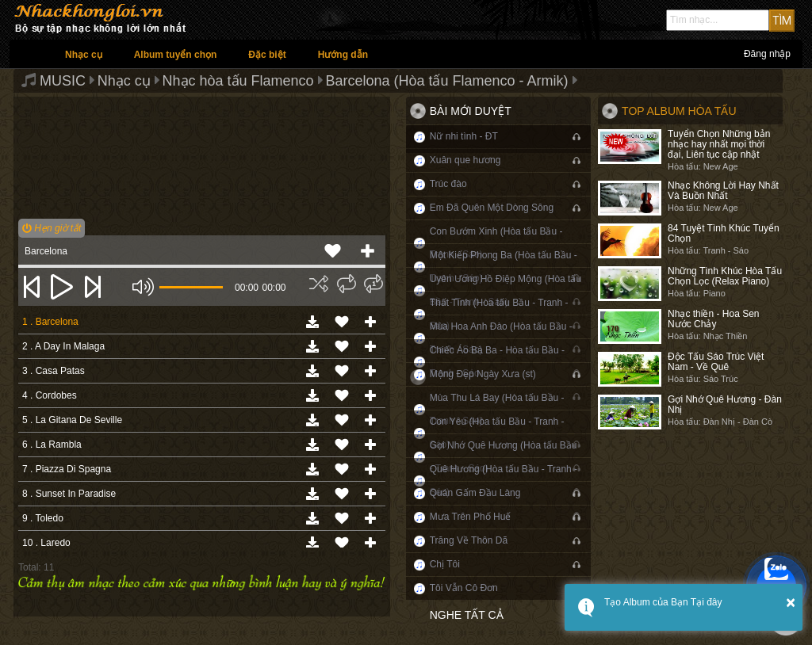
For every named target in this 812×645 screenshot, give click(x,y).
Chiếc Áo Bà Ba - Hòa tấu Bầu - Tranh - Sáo (497, 362)
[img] (319, 284)
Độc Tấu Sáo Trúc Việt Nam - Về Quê (716, 362)
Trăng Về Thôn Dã (469, 540)
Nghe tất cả (467, 615)
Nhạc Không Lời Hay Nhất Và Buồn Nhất (723, 191)
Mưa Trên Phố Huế (471, 517)
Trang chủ (29, 54)
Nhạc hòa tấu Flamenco (238, 81)
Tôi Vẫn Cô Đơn (464, 588)
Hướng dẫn (343, 55)
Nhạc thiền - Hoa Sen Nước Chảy (713, 319)
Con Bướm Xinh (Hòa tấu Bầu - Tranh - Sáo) (496, 243)
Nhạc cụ (84, 55)
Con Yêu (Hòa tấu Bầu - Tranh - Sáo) (497, 433)
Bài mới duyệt (471, 111)
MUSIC (63, 81)
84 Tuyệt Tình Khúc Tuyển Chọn (724, 233)
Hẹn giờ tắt (52, 228)
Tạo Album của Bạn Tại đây (663, 602)
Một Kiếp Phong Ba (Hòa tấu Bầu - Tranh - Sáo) (504, 267)
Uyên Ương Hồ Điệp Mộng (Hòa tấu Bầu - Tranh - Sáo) (506, 290)
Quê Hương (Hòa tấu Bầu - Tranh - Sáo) (504, 481)
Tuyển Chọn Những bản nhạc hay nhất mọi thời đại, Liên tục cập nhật (719, 144)
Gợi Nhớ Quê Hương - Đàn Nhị (725, 405)
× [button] (791, 602)
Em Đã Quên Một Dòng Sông (492, 208)
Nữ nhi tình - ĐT (464, 136)
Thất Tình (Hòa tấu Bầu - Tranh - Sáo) (499, 314)
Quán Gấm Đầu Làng (475, 493)
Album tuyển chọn (176, 55)
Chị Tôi (445, 564)
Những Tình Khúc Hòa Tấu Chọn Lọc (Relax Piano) (725, 276)
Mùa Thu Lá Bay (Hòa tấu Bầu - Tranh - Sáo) (497, 409)
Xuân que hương (465, 160)
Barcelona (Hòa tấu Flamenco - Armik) (446, 81)
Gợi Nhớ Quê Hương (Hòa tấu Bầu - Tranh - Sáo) (504, 457)
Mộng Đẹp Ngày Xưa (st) (483, 374)
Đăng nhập (767, 54)
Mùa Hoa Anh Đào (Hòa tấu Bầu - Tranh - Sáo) (501, 338)
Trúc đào (448, 184)
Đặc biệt (267, 55)
